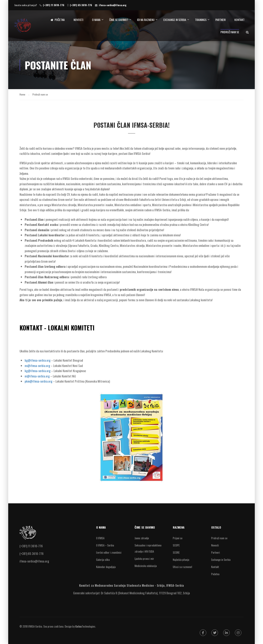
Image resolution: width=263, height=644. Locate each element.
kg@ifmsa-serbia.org (38, 371)
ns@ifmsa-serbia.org (37, 366)
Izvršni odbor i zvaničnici (109, 552)
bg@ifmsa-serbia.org (38, 360)
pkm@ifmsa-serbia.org (39, 381)
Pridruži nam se (230, 32)
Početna (58, 20)
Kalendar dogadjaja (106, 567)
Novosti (78, 20)
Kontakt (239, 20)
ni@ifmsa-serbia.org (37, 376)
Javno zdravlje (142, 538)
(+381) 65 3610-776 (81, 5)
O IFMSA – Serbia (105, 545)
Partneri (220, 20)
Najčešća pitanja (181, 560)
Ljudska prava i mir (144, 559)
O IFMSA (100, 538)
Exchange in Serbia (175, 20)
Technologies (85, 626)
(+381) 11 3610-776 (54, 5)
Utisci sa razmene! (182, 567)
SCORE (176, 552)
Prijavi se (178, 538)
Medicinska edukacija (146, 566)
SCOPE (176, 545)
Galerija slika (103, 560)
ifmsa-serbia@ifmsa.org (113, 5)
